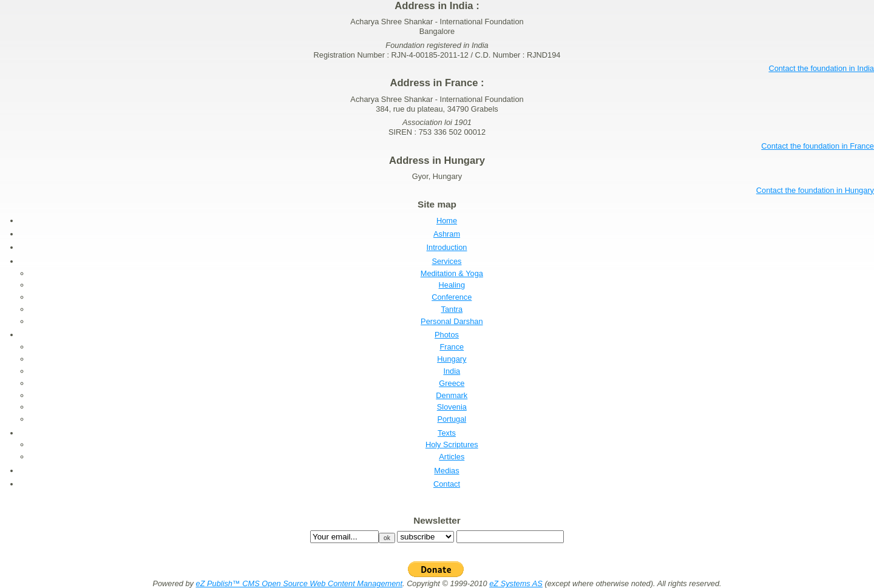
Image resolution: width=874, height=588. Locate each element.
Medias (446, 471)
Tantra (452, 309)
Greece (452, 383)
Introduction (447, 247)
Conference (452, 297)
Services (446, 261)
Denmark (452, 395)
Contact (447, 484)
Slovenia (452, 407)
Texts (447, 433)
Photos (447, 335)
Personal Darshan (452, 321)
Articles (452, 457)
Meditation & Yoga (452, 273)
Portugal (452, 419)
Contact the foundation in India (821, 68)
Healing (452, 285)
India (452, 371)
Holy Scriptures (452, 444)
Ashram (447, 234)
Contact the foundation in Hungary (815, 190)
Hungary (452, 359)
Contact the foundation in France (818, 146)
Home (447, 221)
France (452, 347)
